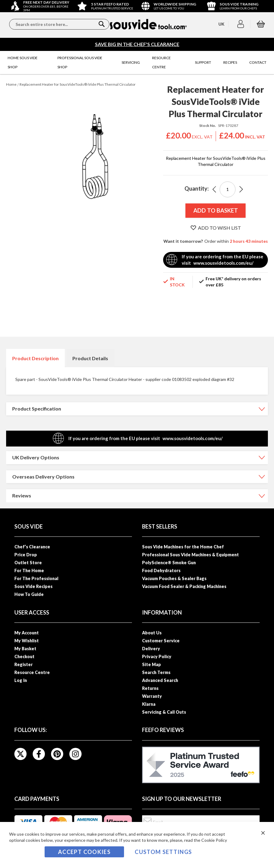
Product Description (35, 358)
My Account (27, 633)
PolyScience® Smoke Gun (169, 563)
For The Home (29, 570)
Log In (21, 680)
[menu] (137, 63)
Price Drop (26, 555)
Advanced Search (160, 680)
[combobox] (59, 24)
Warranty (152, 696)
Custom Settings (163, 852)
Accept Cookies (84, 852)
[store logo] (148, 24)
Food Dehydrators (161, 570)
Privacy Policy (157, 656)
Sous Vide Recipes (33, 586)
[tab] (35, 358)
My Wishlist (27, 641)
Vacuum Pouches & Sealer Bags (174, 578)
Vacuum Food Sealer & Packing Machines (184, 586)
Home (11, 84)
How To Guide (29, 594)
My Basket (25, 649)
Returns (150, 688)
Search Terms (156, 672)
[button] (241, 24)
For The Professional (36, 578)
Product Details (90, 358)
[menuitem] (26, 63)
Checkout (24, 656)
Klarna (149, 704)
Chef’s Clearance (32, 547)
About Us (152, 633)
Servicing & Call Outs (164, 712)
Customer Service (161, 641)
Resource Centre (32, 672)
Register (24, 664)
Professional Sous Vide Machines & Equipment (190, 555)
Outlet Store (28, 563)
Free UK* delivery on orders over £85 (233, 282)
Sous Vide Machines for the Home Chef (183, 547)
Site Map (152, 664)
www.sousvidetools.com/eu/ (223, 263)
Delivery (151, 649)
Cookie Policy (214, 840)
